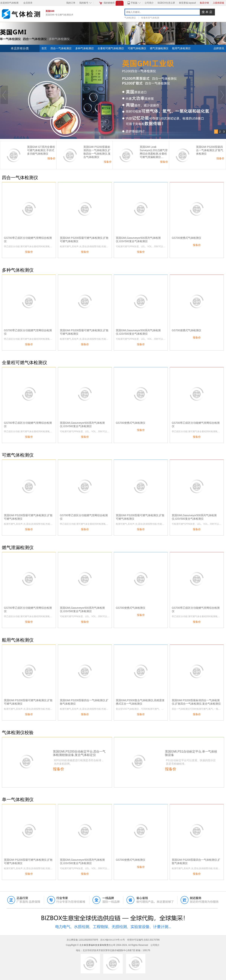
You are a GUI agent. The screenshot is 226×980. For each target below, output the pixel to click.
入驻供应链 (218, 3)
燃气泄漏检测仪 (159, 48)
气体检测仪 (130, 18)
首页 (44, 48)
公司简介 (149, 3)
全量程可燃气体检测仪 (111, 48)
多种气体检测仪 (85, 48)
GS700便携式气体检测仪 (186, 238)
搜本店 (207, 12)
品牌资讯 (219, 48)
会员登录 (28, 3)
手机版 (134, 3)
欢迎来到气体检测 (9, 3)
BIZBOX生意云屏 (166, 3)
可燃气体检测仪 (137, 48)
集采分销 (204, 3)
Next (222, 95)
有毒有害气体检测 (150, 18)
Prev (4, 95)
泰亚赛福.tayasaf (187, 3)
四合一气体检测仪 (61, 48)
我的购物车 (109, 3)
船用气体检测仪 (181, 48)
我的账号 (84, 3)
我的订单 (71, 3)
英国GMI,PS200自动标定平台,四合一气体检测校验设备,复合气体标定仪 (79, 753)
